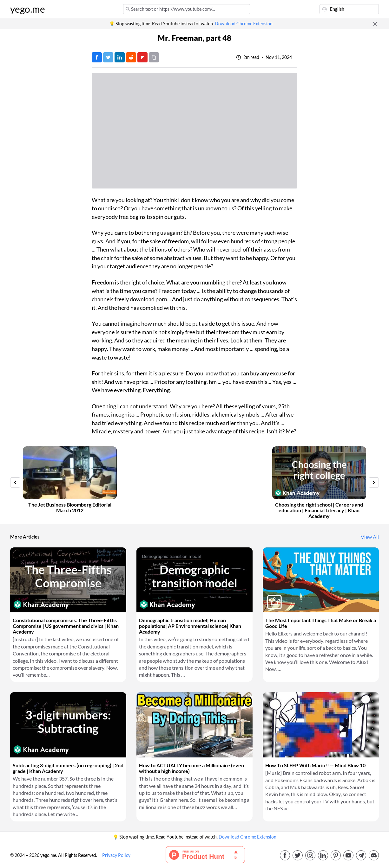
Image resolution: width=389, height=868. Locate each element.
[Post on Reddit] (131, 57)
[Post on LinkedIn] (120, 57)
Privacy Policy (116, 855)
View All (370, 537)
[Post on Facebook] (97, 57)
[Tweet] (108, 57)
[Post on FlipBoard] (142, 57)
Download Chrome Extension (244, 24)
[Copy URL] (154, 57)
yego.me (28, 9)
